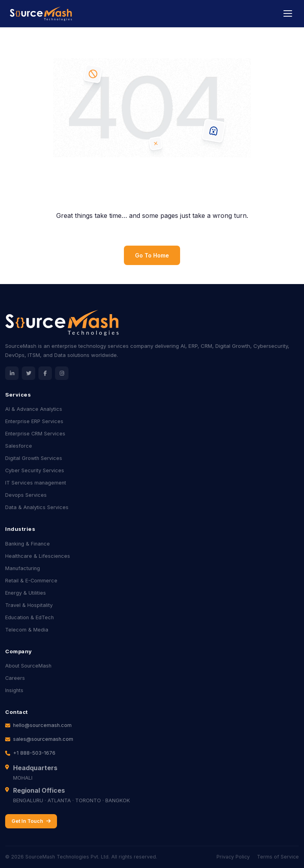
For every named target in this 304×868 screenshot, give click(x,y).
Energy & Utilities (26, 593)
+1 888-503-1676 (34, 753)
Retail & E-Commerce (31, 581)
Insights (14, 690)
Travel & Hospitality (29, 605)
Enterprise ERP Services (34, 421)
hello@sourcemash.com (42, 725)
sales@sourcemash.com (43, 739)
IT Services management (36, 483)
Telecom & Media (27, 630)
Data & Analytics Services (37, 507)
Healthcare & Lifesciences (38, 556)
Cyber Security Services (35, 470)
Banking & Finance (28, 544)
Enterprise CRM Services (35, 434)
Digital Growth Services (34, 458)
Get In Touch (31, 821)
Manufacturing (23, 568)
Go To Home (152, 255)
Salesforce (19, 446)
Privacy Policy (233, 857)
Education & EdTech (29, 617)
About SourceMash (28, 666)
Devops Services (26, 495)
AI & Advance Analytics (34, 409)
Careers (15, 678)
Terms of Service (278, 857)
